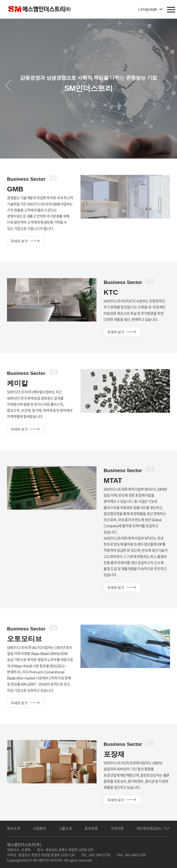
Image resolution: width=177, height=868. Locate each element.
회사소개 (14, 828)
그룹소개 (65, 828)
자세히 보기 (19, 241)
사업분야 (39, 828)
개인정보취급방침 (149, 828)
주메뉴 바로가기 (0, 0)
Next (169, 85)
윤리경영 (91, 828)
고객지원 (117, 828)
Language (148, 9)
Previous (8, 85)
